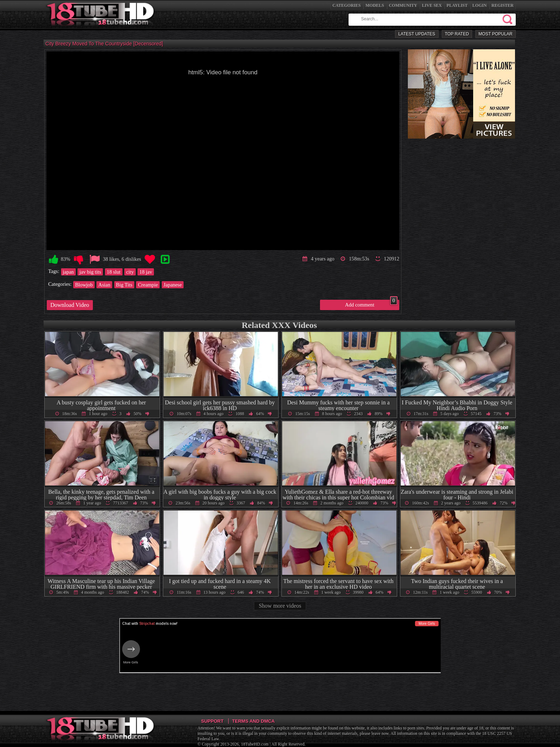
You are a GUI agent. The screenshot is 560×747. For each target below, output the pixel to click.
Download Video (70, 305)
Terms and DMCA (253, 721)
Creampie (148, 285)
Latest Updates (417, 34)
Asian (104, 285)
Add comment (371, 304)
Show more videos (280, 606)
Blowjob (84, 285)
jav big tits (90, 272)
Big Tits (124, 285)
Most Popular (496, 34)
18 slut (114, 272)
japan (68, 272)
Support (212, 721)
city (130, 272)
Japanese (173, 285)
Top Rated (457, 34)
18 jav (146, 272)
